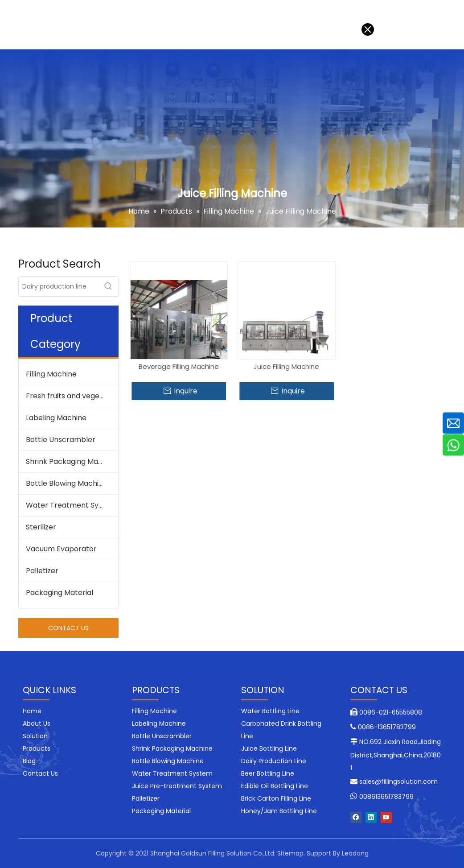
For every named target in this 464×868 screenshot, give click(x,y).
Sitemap (290, 853)
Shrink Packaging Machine (72, 461)
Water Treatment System (71, 505)
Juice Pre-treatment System (177, 786)
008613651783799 (386, 797)
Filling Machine (51, 374)
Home (18, 25)
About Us (148, 25)
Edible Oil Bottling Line (275, 786)
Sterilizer (41, 527)
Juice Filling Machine (286, 366)
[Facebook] (356, 817)
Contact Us (228, 25)
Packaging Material (60, 593)
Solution (57, 25)
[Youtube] (386, 817)
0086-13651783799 (387, 727)
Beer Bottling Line (268, 773)
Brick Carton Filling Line (276, 798)
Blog (187, 25)
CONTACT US (68, 628)
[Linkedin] (371, 817)
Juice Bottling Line (269, 748)
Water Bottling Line (270, 711)
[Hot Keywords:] (108, 286)
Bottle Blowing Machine (67, 483)
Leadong (355, 853)
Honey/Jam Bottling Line (279, 811)
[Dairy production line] (59, 286)
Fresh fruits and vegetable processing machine (72, 396)
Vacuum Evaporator (61, 549)
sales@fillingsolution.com (398, 781)
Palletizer (42, 571)
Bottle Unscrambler (61, 440)
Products (102, 25)
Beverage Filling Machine (179, 366)
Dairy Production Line (274, 761)
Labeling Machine (56, 418)
